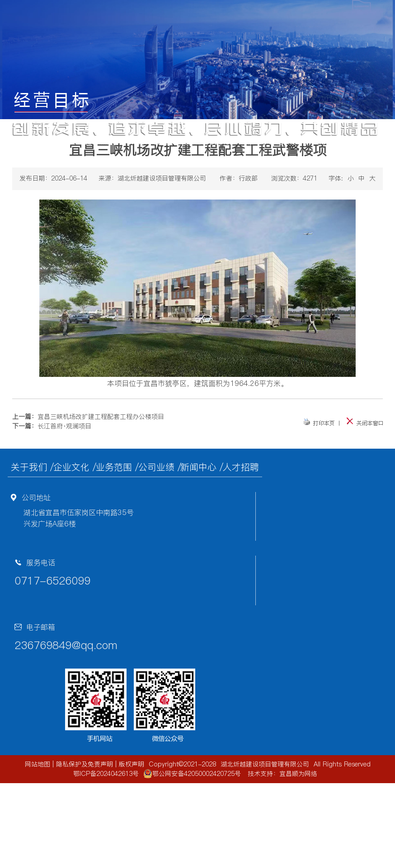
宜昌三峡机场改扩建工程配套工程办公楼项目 (101, 417)
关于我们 (29, 467)
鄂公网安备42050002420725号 (192, 774)
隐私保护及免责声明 (85, 764)
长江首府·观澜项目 (64, 426)
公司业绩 (156, 467)
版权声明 (132, 764)
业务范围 (114, 467)
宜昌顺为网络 (298, 774)
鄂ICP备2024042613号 (106, 774)
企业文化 (71, 467)
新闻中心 (198, 467)
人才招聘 (241, 467)
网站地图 (38, 764)
